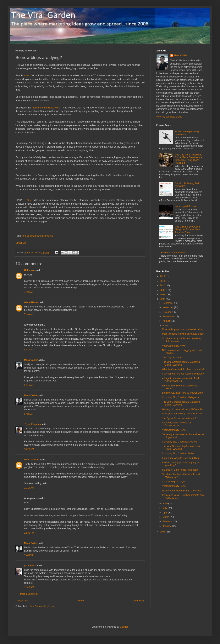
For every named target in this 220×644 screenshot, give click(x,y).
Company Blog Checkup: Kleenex (179, 442)
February (168, 521)
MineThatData (32, 460)
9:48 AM (28, 414)
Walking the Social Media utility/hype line (183, 409)
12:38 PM (29, 533)
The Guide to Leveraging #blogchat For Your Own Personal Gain (188, 230)
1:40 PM (28, 555)
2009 (163, 290)
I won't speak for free (186, 206)
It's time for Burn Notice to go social (180, 470)
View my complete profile (169, 117)
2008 (163, 295)
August (167, 321)
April (165, 513)
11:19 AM (29, 488)
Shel (30, 200)
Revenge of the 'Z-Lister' (174, 253)
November (168, 307)
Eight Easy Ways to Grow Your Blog (180, 458)
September (169, 317)
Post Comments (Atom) (42, 606)
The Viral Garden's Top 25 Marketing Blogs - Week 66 (181, 363)
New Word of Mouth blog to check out (181, 491)
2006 (163, 532)
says (27, 75)
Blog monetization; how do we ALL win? (182, 393)
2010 (163, 285)
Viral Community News (174, 346)
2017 (163, 276)
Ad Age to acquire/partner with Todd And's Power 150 (180, 380)
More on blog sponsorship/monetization (182, 329)
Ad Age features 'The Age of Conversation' (176, 424)
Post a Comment (29, 594)
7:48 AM (28, 314)
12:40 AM (29, 587)
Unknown (29, 270)
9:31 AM (28, 350)
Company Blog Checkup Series (178, 453)
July (165, 326)
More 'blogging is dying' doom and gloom (183, 334)
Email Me (21, 243)
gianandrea (30, 566)
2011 (163, 281)
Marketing (48, 236)
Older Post (138, 601)
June (165, 504)
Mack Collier (31, 360)
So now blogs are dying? (175, 482)
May (165, 508)
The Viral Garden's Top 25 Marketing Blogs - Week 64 (181, 448)
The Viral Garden (31, 236)
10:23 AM (29, 449)
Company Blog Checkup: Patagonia (180, 397)
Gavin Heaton (32, 302)
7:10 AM (28, 292)
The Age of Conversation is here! (179, 418)
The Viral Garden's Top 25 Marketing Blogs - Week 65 (181, 403)
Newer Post (22, 601)
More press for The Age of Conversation (183, 414)
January (167, 526)
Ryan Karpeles (33, 424)
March (166, 517)
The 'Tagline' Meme (172, 358)
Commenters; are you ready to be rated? (183, 374)
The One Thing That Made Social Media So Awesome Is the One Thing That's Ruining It (189, 159)
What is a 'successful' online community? (183, 369)
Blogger (124, 627)
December (168, 303)
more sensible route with (45, 108)
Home (81, 601)
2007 (163, 299)
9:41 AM (28, 385)
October (167, 312)
